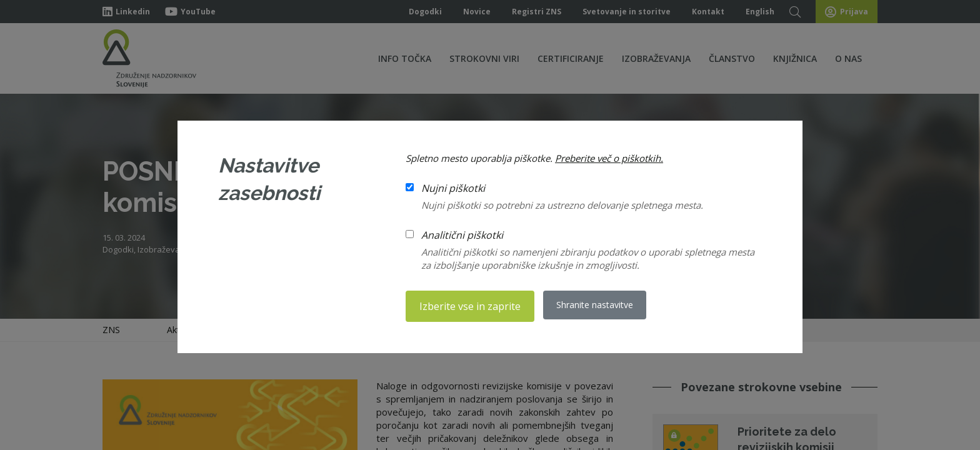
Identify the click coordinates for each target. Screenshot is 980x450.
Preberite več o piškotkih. (609, 159)
